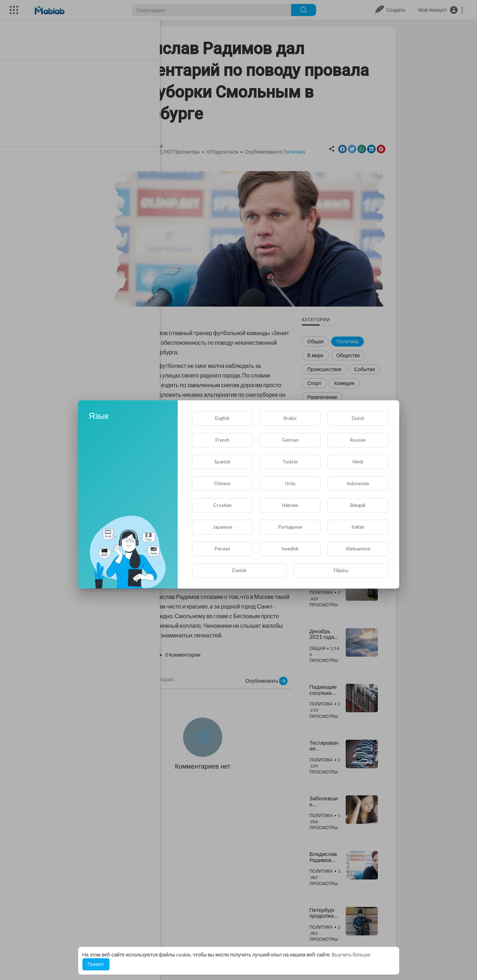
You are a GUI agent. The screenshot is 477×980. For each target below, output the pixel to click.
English (222, 418)
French (222, 440)
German (290, 440)
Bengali (358, 505)
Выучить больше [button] (351, 955)
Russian (358, 440)
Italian (358, 527)
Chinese (222, 483)
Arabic (290, 418)
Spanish (222, 462)
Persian (222, 549)
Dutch (358, 418)
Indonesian (358, 483)
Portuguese (290, 527)
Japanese (222, 527)
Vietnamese (358, 549)
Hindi (358, 462)
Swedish (290, 549)
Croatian (222, 505)
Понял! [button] (96, 964)
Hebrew (290, 505)
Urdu (290, 483)
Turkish (290, 462)
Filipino (341, 570)
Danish (239, 570)
